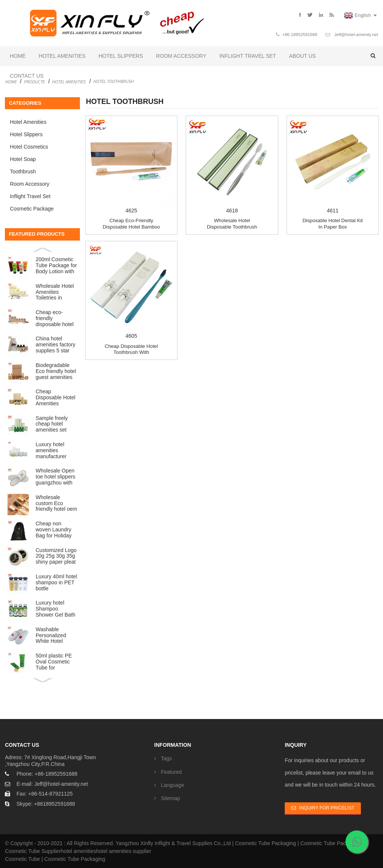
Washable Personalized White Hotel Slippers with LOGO (51, 636)
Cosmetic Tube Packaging (266, 843)
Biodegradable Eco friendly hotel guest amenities (56, 371)
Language (173, 785)
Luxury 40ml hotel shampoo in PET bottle (56, 583)
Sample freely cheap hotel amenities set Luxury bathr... (52, 424)
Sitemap (170, 798)
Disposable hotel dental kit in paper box (333, 224)
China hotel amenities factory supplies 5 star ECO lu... (56, 345)
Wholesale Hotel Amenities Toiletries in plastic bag (55, 292)
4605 (131, 290)
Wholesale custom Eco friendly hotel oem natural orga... (56, 504)
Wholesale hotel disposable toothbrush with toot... (232, 227)
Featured (171, 772)
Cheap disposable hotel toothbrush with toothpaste (131, 352)
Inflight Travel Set (248, 56)
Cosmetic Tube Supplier (33, 851)
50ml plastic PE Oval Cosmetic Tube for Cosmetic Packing (54, 662)
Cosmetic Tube (22, 859)
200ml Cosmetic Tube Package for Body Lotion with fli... (56, 266)
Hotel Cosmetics (29, 147)
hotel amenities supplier (124, 851)
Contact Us (27, 76)
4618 (232, 165)
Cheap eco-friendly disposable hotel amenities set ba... (55, 319)
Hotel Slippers (121, 56)
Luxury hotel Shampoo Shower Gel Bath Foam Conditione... (56, 609)
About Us (303, 56)
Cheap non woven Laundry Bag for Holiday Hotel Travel (54, 530)
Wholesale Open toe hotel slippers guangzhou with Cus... (56, 477)
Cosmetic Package (32, 209)
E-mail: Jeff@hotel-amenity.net (52, 784)
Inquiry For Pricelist (327, 808)
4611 (333, 165)
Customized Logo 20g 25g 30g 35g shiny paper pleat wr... (56, 557)
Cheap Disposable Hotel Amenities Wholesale (56, 398)
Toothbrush (23, 171)
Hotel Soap (23, 159)
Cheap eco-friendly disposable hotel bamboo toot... (131, 227)
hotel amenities (78, 851)
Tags (167, 758)
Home (18, 56)
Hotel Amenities (62, 56)
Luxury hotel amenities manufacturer (51, 451)
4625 (131, 165)
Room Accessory (181, 56)
